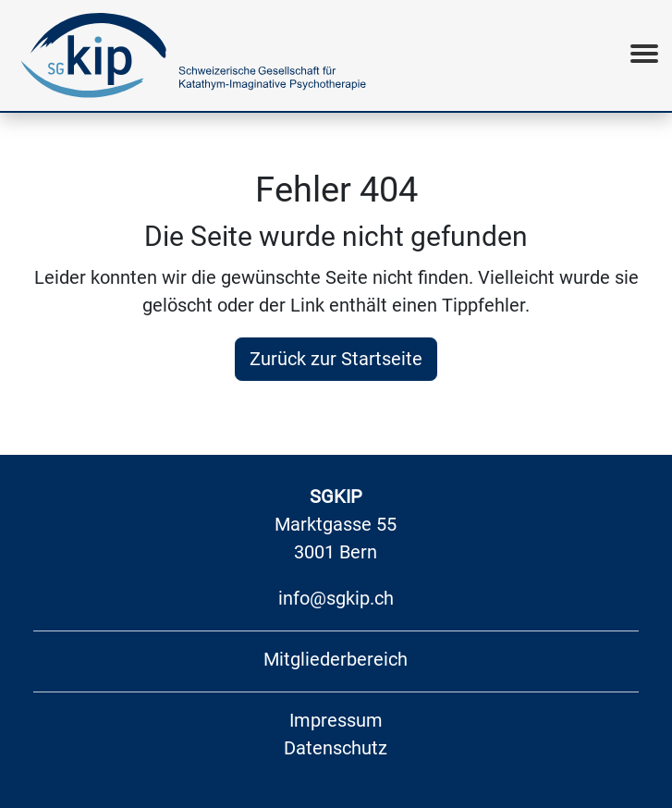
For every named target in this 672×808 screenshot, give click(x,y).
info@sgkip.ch (336, 598)
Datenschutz (336, 748)
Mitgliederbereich (336, 659)
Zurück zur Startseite (336, 359)
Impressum (336, 720)
